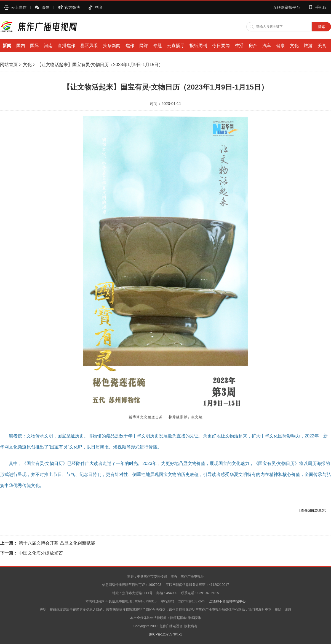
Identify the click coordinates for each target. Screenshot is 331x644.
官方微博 (72, 7)
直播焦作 (66, 46)
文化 (294, 46)
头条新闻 (112, 46)
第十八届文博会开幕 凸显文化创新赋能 (57, 543)
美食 (322, 46)
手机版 (321, 7)
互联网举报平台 (287, 7)
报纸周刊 (198, 46)
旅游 (308, 46)
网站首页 (9, 65)
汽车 (267, 46)
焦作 (130, 46)
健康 (281, 46)
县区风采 (89, 46)
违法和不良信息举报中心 (227, 601)
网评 (144, 46)
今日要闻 (221, 46)
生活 (239, 46)
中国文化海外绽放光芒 (41, 553)
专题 (158, 46)
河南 (48, 46)
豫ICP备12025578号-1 (165, 634)
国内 (21, 46)
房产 (253, 46)
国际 (34, 46)
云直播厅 (176, 46)
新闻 (7, 46)
